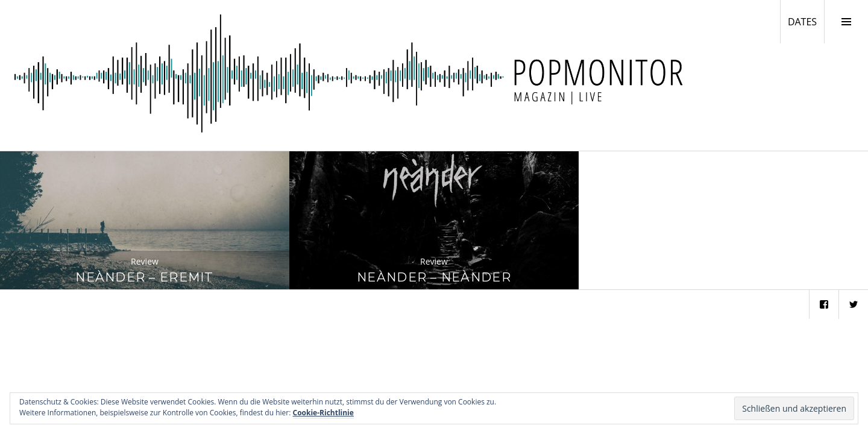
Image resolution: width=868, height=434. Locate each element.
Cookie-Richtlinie (323, 413)
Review (145, 261)
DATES (806, 21)
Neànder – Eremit (144, 277)
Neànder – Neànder (434, 277)
